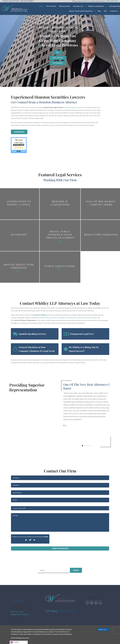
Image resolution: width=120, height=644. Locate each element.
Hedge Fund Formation (101, 291)
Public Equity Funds (60, 323)
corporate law (54, 357)
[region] (60, 51)
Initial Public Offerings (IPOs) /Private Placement (60, 291)
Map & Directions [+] (20, 614)
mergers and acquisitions (68, 357)
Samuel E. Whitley (40, 355)
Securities (19, 291)
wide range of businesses (75, 120)
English (14, 642)
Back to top (102, 630)
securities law (43, 357)
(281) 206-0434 (112, 1)
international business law (91, 357)
